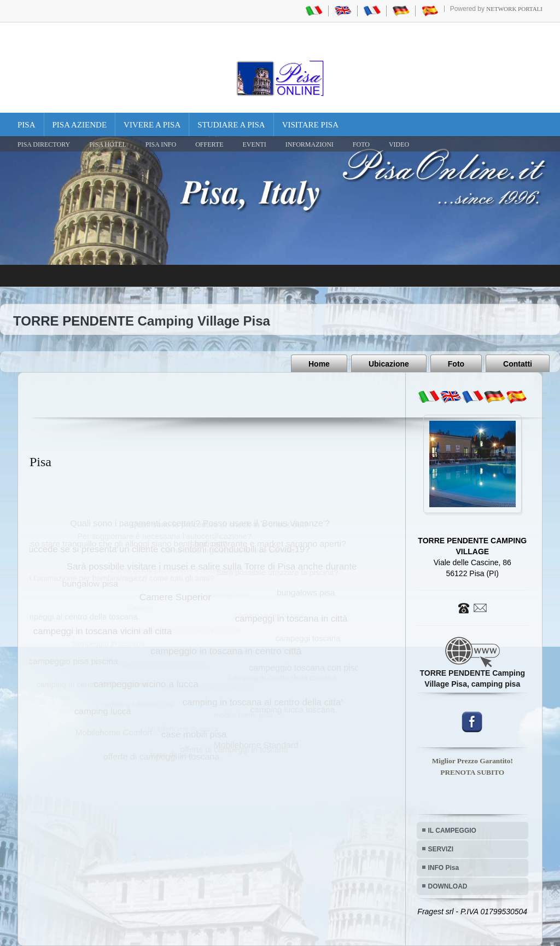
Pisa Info (161, 144)
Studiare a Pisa (231, 125)
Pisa (27, 125)
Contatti (518, 364)
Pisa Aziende (80, 125)
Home (319, 364)
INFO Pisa (444, 868)
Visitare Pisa (310, 125)
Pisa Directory (44, 144)
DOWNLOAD (448, 886)
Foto (456, 364)
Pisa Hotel (108, 144)
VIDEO (399, 144)
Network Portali (514, 9)
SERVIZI (441, 849)
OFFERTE (209, 144)
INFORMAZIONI (310, 144)
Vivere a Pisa (152, 125)
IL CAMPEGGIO (452, 831)
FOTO (361, 144)
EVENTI (254, 144)
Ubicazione (389, 364)
